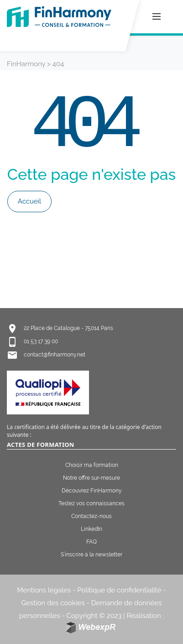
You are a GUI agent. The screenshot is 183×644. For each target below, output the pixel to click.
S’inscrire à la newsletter (91, 555)
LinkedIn (91, 529)
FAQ (91, 542)
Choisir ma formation (92, 465)
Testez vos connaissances (91, 503)
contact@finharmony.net (55, 355)
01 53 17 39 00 (41, 341)
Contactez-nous (91, 516)
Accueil (29, 201)
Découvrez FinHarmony (92, 491)
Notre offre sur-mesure (91, 478)
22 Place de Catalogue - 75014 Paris (68, 328)
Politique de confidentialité (119, 590)
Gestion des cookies (53, 603)
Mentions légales (44, 590)
